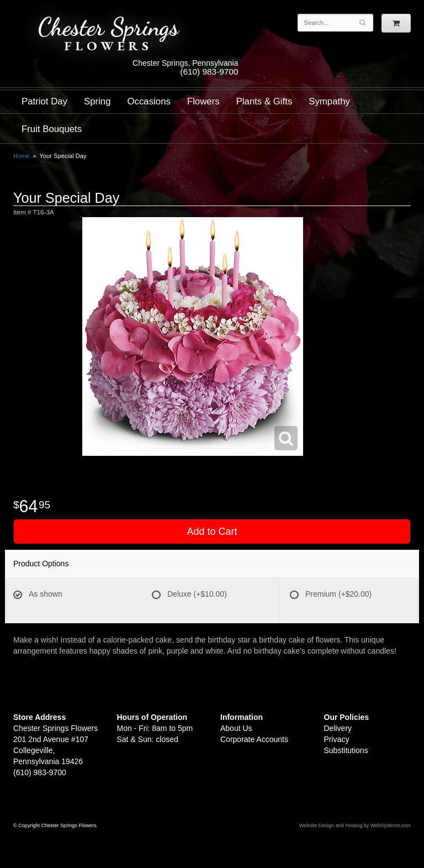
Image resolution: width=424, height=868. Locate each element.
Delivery (338, 728)
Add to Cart (212, 532)
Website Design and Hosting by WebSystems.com (355, 825)
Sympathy (329, 101)
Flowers (203, 101)
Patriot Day (44, 101)
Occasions (149, 101)
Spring (97, 101)
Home (22, 156)
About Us (236, 728)
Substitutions (346, 750)
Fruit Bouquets (52, 129)
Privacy (337, 739)
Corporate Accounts (254, 739)
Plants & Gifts (264, 101)
